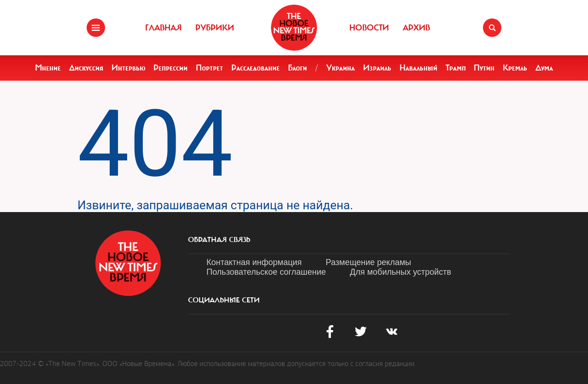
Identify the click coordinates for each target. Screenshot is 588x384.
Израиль (377, 68)
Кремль (515, 68)
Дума (544, 68)
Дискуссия (86, 68)
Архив (416, 28)
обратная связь (219, 240)
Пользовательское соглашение (266, 272)
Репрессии (171, 68)
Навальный (418, 68)
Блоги (297, 68)
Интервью (129, 68)
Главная (163, 28)
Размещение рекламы (368, 262)
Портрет (209, 68)
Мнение (48, 68)
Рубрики (215, 28)
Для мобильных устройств (400, 272)
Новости (369, 28)
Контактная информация (254, 262)
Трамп (456, 68)
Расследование (256, 68)
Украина (341, 68)
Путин (484, 68)
